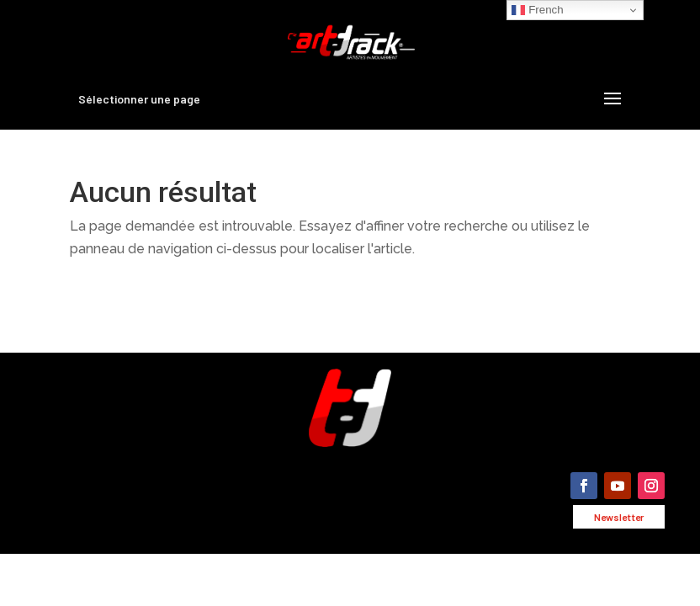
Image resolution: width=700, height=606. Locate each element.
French (537, 10)
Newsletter (619, 517)
